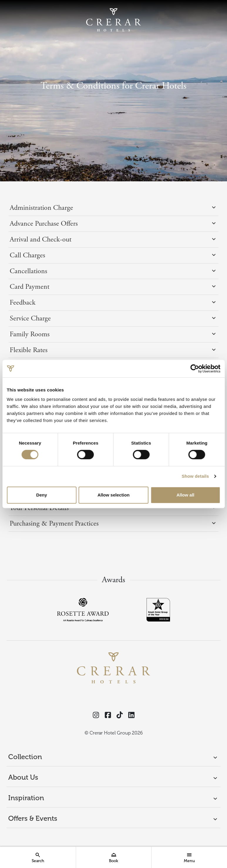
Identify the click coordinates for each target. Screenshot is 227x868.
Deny (42, 495)
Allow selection (114, 495)
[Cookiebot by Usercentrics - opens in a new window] (195, 369)
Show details (195, 476)
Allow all (185, 495)
